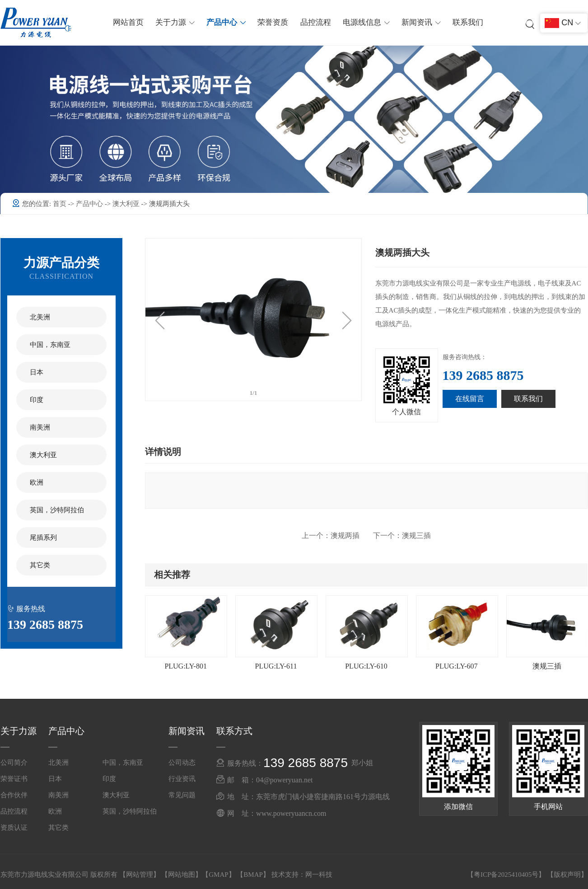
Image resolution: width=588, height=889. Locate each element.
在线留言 (470, 399)
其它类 (40, 565)
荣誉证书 (14, 779)
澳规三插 (402, 536)
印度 (37, 400)
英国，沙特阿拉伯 (57, 510)
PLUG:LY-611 (276, 666)
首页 (61, 204)
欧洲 (37, 482)
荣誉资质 (273, 22)
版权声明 (567, 875)
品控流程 (316, 22)
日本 (37, 372)
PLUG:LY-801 (186, 666)
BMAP (253, 875)
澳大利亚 (127, 204)
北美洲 (40, 317)
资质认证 (14, 828)
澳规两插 (331, 536)
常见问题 (182, 795)
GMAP (218, 875)
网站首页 (128, 22)
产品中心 (90, 204)
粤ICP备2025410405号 (506, 875)
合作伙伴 (14, 795)
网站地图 (182, 875)
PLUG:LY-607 (457, 666)
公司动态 (182, 763)
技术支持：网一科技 (302, 875)
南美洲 (40, 427)
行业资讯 (182, 779)
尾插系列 (43, 538)
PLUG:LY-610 (366, 666)
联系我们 (468, 22)
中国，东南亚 (50, 345)
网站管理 (140, 875)
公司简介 (14, 763)
